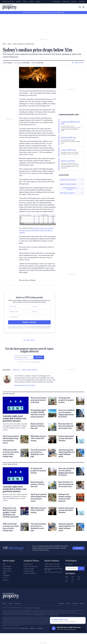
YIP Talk (5, 578)
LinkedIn (31, 2)
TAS (79, 579)
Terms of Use (36, 608)
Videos (5, 573)
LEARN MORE (78, 548)
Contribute (82, 2)
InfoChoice (32, 628)
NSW (67, 577)
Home (4, 44)
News (4, 564)
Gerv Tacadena (8, 63)
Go (81, 568)
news (9, 44)
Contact (11, 603)
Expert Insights (7, 566)
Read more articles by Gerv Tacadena (25, 385)
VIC (66, 579)
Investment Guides (29, 569)
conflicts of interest (40, 615)
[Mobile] (18, 312)
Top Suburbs (69, 564)
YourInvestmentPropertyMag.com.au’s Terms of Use (40, 326)
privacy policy (37, 362)
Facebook (18, 2)
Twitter (25, 2)
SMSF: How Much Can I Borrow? (54, 572)
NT (72, 582)
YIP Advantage (56, 2)
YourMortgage (40, 628)
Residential (16, 370)
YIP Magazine (66, 2)
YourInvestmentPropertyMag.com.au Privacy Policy (19, 328)
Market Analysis (7, 571)
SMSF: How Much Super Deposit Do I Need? (54, 569)
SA (72, 579)
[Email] (29, 317)
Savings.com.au (24, 628)
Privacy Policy (28, 608)
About (4, 603)
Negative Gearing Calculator (52, 566)
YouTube (82, 603)
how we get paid (54, 615)
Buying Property (28, 564)
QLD (67, 582)
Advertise (74, 2)
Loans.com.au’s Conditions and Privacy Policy (41, 328)
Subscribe (39, 357)
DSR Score (6, 580)
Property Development (30, 573)
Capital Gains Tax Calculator (52, 564)
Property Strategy (29, 571)
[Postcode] (40, 312)
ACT (79, 577)
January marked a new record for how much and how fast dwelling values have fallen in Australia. (36, 230)
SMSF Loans (61, 13)
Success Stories (7, 569)
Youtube (38, 2)
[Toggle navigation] (83, 7)
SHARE (78, 63)
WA (73, 577)
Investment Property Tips (31, 566)
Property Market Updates (30, 370)
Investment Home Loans (47, 13)
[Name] (18, 307)
